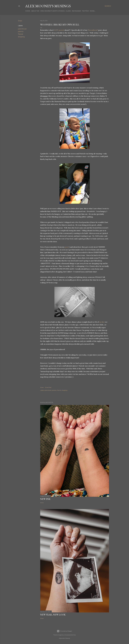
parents (21, 31)
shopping (21, 37)
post (67, 247)
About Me (35, 11)
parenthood (22, 29)
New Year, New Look (53, 615)
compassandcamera (70, 635)
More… (93, 11)
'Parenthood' (93, 30)
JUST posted (59, 30)
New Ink (45, 499)
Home (28, 11)
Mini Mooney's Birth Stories (53, 11)
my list (102, 322)
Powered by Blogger (64, 631)
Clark (68, 11)
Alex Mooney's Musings (48, 6)
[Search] (108, 6)
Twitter (85, 11)
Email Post (48, 387)
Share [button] (20, 21)
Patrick (21, 34)
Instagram (76, 11)
